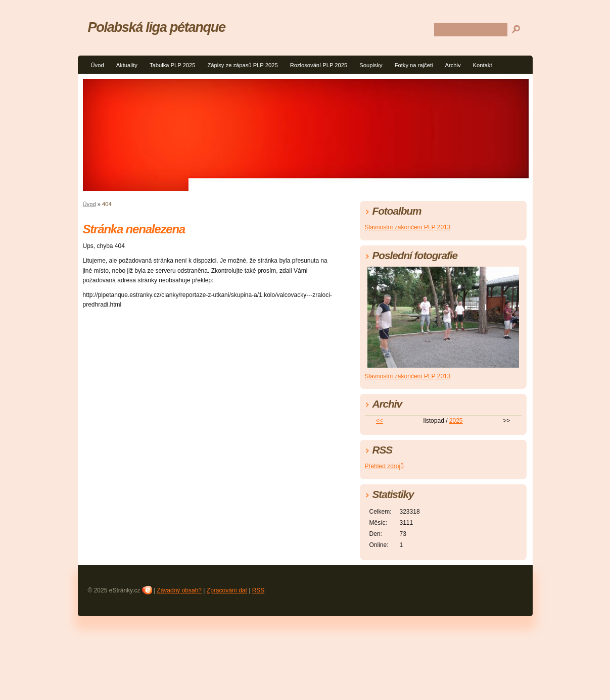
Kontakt (483, 65)
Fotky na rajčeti (414, 65)
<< (380, 421)
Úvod (98, 65)
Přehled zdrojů (384, 466)
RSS (259, 590)
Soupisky (371, 65)
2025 (456, 421)
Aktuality (127, 65)
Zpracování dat (227, 590)
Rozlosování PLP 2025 (319, 65)
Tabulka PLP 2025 (173, 65)
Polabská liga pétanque (157, 27)
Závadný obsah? (179, 590)
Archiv (453, 65)
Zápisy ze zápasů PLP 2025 (243, 65)
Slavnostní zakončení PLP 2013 (408, 227)
